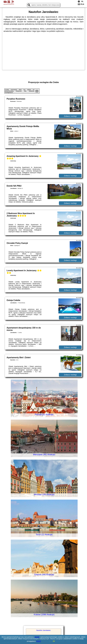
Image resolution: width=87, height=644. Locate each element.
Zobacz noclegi (70, 116)
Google (37, 637)
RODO (39, 641)
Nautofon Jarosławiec (44, 630)
